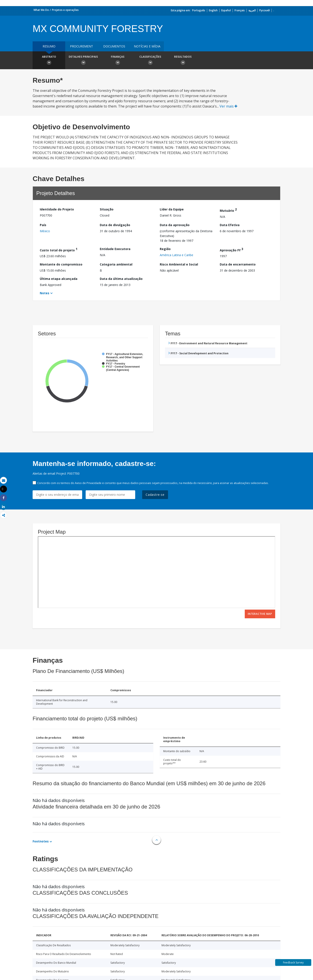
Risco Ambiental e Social (179, 264)
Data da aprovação (175, 225)
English (213, 10)
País (43, 225)
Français (240, 10)
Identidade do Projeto (57, 209)
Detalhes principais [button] (83, 61)
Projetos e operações (65, 10)
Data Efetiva (230, 225)
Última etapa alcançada (59, 279)
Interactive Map (260, 614)
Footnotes (41, 841)
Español (226, 10)
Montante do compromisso (61, 264)
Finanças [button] (118, 61)
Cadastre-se (155, 495)
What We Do (41, 10)
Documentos (114, 46)
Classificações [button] (150, 61)
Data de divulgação (115, 225)
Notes (45, 293)
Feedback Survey (293, 962)
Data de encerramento (238, 264)
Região (165, 249)
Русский (265, 10)
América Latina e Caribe (176, 255)
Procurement (82, 46)
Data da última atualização (121, 279)
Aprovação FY (231, 250)
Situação (107, 209)
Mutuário (228, 210)
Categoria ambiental (116, 264)
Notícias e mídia (147, 46)
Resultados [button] (183, 61)
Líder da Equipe (172, 209)
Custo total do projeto (59, 250)
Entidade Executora (115, 249)
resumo (49, 46)
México (45, 231)
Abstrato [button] (49, 61)
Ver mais (228, 106)
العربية (252, 10)
